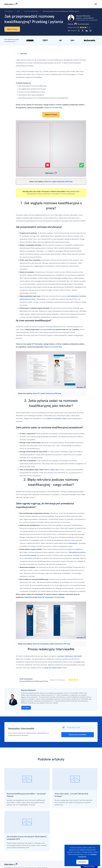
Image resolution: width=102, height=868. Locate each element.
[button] (51, 41)
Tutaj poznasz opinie (73, 192)
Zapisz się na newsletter (78, 735)
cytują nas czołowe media (53, 668)
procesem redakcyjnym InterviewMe (70, 656)
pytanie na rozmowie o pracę (57, 419)
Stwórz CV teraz (12, 29)
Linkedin (26, 708)
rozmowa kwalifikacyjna (48, 330)
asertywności (73, 543)
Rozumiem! (82, 862)
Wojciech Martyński (28, 690)
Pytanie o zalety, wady (51, 470)
